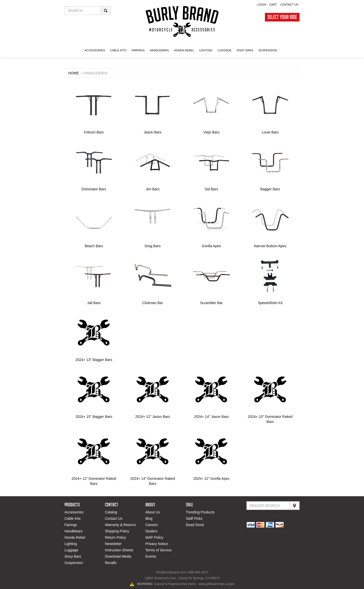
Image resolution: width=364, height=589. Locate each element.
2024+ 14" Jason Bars (211, 417)
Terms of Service (158, 550)
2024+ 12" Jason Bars (153, 417)
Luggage (71, 550)
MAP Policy (154, 537)
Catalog (111, 512)
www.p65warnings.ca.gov (217, 584)
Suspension (74, 563)
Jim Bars (153, 189)
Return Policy (115, 537)
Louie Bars (270, 132)
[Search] (294, 506)
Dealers (151, 531)
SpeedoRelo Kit (270, 303)
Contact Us (114, 518)
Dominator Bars (94, 189)
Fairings (71, 525)
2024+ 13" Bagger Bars (94, 360)
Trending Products (200, 512)
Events (151, 556)
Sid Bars (211, 189)
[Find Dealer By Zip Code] (268, 506)
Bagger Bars (270, 189)
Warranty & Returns (120, 525)
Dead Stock (195, 525)
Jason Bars (153, 132)
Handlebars (74, 531)
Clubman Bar (153, 303)
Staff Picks (194, 518)
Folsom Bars (94, 132)
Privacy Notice (157, 544)
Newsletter (113, 544)
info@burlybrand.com (171, 572)
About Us (153, 512)
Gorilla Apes (211, 246)
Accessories (74, 512)
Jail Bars (94, 303)
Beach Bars (94, 246)
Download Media (118, 556)
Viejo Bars (211, 132)
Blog (149, 518)
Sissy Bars (73, 556)
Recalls (111, 563)
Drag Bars (153, 246)
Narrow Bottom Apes (270, 246)
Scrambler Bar (211, 303)
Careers (152, 525)
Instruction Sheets (119, 550)
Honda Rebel (75, 537)
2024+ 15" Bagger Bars (94, 417)
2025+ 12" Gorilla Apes (211, 479)
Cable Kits (73, 518)
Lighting (71, 544)
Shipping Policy (117, 531)
